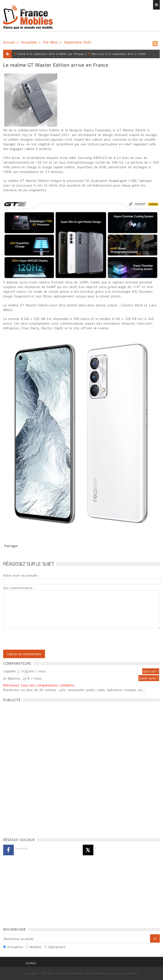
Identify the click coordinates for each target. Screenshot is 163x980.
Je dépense (12, 678)
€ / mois (35, 678)
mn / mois (38, 671)
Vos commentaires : (19, 588)
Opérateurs (57, 947)
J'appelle (10, 671)
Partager (11, 546)
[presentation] (39, 639)
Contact (31, 963)
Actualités (29, 42)
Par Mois (51, 42)
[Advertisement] (35, 769)
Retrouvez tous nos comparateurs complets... (40, 685)
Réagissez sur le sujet (29, 564)
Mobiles (36, 947)
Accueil (9, 42)
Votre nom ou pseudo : (21, 575)
